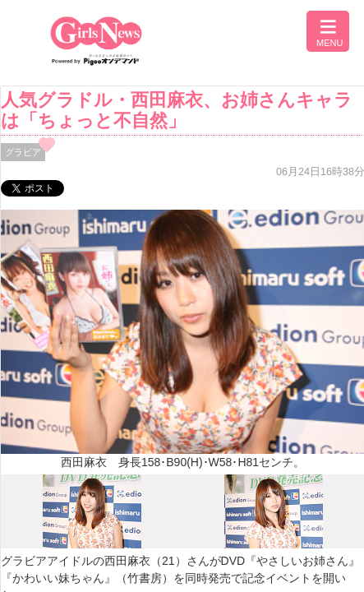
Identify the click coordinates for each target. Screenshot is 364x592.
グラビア (23, 152)
